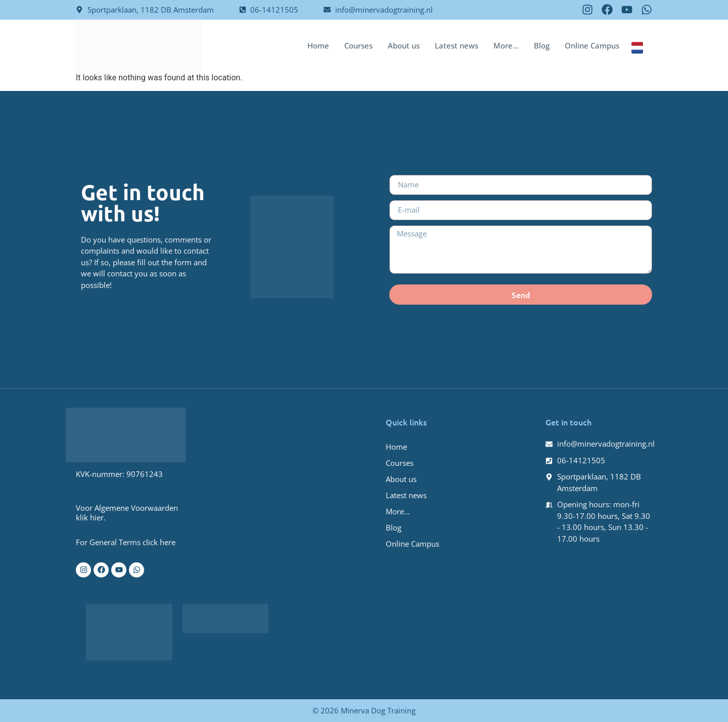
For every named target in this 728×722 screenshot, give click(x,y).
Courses (358, 45)
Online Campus (592, 45)
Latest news (457, 45)
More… (506, 45)
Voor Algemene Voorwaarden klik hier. (127, 513)
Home (318, 45)
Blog (542, 45)
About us (404, 45)
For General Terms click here (126, 542)
